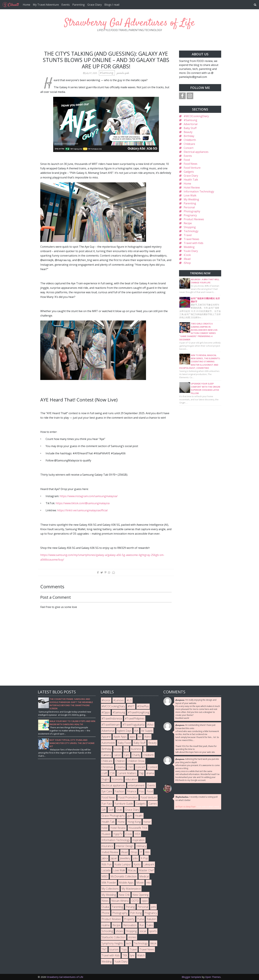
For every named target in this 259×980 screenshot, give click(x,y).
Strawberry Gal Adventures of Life (129, 23)
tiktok (153, 943)
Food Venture (192, 168)
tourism (114, 949)
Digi (141, 773)
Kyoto (137, 864)
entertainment (136, 785)
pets (154, 907)
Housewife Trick (138, 828)
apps (132, 737)
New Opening (140, 895)
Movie (140, 883)
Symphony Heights (112, 943)
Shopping (190, 227)
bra (126, 749)
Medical (144, 876)
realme (106, 925)
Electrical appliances (196, 152)
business (136, 749)
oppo (145, 901)
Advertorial (191, 124)
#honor (106, 700)
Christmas (107, 767)
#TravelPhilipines (135, 718)
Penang (130, 907)
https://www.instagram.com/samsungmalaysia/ (89, 496)
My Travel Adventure (46, 5)
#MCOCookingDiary (196, 116)
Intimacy (141, 846)
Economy (117, 779)
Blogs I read (112, 5)
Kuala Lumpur (123, 864)
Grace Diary (95, 5)
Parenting (79, 5)
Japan (114, 858)
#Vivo (150, 725)
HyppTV (118, 834)
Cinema (120, 767)
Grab (119, 810)
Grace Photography (113, 816)
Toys (124, 949)
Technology (191, 231)
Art (140, 737)
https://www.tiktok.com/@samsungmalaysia (83, 503)
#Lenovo (119, 700)
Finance (132, 791)
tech (129, 943)
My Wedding (191, 199)
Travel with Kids (194, 243)
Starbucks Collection (113, 937)
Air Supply (147, 731)
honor (147, 822)
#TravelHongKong (139, 712)
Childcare (189, 144)
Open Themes (213, 977)
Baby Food (124, 743)
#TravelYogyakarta (133, 725)
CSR (112, 773)
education (131, 779)
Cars (127, 755)
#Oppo (106, 712)
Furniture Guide (124, 804)
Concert (189, 148)
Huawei (106, 834)
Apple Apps (120, 737)
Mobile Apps (126, 883)
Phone (105, 913)
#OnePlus (143, 706)
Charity (136, 755)
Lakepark (149, 864)
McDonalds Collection (124, 876)
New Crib (124, 895)
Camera (106, 755)
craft (104, 773)
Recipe (188, 223)
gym (130, 816)
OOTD (135, 901)
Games (153, 804)
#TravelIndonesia (112, 718)
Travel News (191, 239)
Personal (189, 207)
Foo (141, 791)
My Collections (110, 889)
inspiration (139, 840)
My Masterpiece (131, 889)
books (118, 749)
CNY (130, 767)
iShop (187, 263)
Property (129, 919)
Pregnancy (190, 215)
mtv (149, 883)
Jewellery (125, 858)
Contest (153, 767)
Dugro (105, 779)
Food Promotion (128, 797)
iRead (187, 259)
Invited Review (110, 852)
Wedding (189, 247)
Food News (191, 164)
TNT (104, 949)
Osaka (105, 907)
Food (187, 160)
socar (143, 931)
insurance (107, 846)
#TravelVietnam (111, 725)
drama (150, 773)
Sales (150, 925)
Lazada (106, 870)
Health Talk (191, 180)
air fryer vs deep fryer (186, 807)
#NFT (131, 706)
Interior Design (125, 846)
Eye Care (107, 791)
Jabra (105, 858)
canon (117, 755)
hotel (105, 828)
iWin (147, 852)
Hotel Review (192, 188)
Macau (132, 870)
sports (153, 931)
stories (132, 937)
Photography (192, 211)
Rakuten (151, 919)
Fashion (120, 791)
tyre (132, 955)
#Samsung (107, 73)
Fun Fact (107, 804)
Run (142, 925)
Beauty (188, 132)
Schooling (107, 931)
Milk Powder (109, 883)
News (105, 901)
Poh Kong (136, 913)
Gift (104, 810)
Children (120, 761)
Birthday (189, 136)
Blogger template (191, 977)
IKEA (137, 834)
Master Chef (146, 870)
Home (27, 5)
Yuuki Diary (191, 251)
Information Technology (199, 191)
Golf (111, 810)
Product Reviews (194, 219)
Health (139, 816)
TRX (125, 955)
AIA (136, 731)
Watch (141, 955)
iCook (187, 255)
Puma (140, 919)
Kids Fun (107, 864)
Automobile (108, 743)
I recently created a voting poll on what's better (196, 799)
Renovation (130, 925)
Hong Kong (134, 822)
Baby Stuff (190, 128)
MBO (105, 876)
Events (66, 5)
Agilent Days (124, 731)
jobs (135, 858)
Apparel (106, 737)
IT (141, 852)
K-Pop (144, 858)
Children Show (136, 761)
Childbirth (190, 140)
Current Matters (127, 773)
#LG (129, 700)
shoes (119, 931)
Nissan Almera (120, 901)
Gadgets (189, 172)
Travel (188, 235)
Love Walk (190, 195)
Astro (148, 737)
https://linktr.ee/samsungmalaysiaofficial (82, 510)
